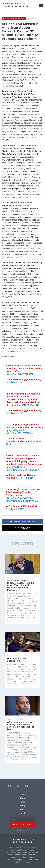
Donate (22, 813)
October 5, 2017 (15, 382)
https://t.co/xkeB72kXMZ (20, 374)
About (22, 798)
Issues (22, 795)
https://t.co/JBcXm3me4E (24, 405)
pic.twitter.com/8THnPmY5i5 (22, 501)
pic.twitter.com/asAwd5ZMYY (22, 470)
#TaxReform (19, 467)
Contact (22, 809)
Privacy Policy (22, 831)
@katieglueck (17, 430)
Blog (22, 806)
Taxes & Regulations (14, 19)
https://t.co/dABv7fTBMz (20, 498)
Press (22, 802)
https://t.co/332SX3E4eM (20, 433)
